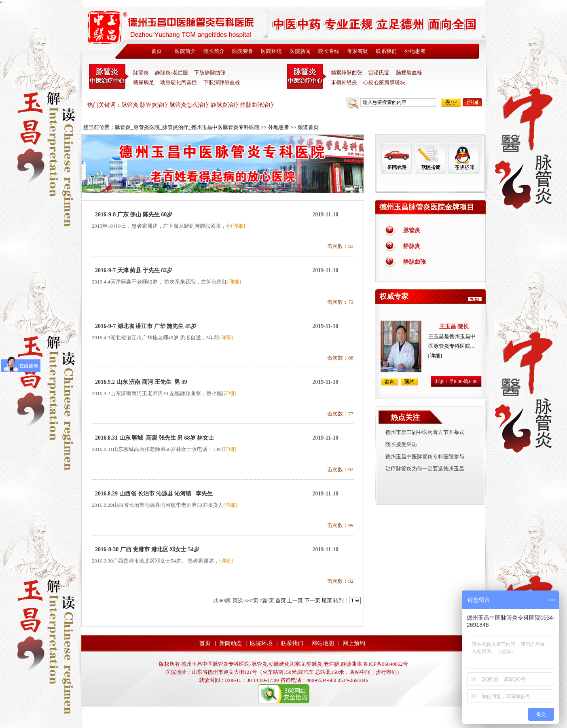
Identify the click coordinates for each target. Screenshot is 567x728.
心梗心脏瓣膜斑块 (384, 82)
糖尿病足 (144, 82)
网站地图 (323, 643)
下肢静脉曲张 (210, 73)
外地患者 (415, 51)
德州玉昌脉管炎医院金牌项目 (427, 207)
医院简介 (185, 51)
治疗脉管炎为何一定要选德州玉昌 (425, 469)
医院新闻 (300, 51)
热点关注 (405, 417)
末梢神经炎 (344, 82)
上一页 (295, 600)
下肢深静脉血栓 (222, 82)
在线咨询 (463, 158)
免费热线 (431, 183)
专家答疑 (358, 51)
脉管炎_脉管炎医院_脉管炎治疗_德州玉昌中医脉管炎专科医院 (187, 127)
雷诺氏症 (379, 73)
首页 (157, 51)
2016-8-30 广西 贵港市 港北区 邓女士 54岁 (147, 549)
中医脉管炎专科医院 (109, 76)
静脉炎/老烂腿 (171, 73)
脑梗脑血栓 (409, 73)
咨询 (472, 102)
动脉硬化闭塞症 (179, 82)
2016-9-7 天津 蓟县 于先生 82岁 (134, 270)
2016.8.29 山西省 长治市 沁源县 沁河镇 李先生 (154, 494)
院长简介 (214, 51)
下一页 (312, 600)
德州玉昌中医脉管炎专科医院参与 (425, 456)
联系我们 (386, 51)
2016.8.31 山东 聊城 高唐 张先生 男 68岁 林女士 (154, 438)
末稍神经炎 (307, 76)
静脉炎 (412, 246)
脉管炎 (141, 73)
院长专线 (329, 51)
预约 (409, 382)
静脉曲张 (415, 262)
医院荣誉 (243, 51)
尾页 (327, 600)
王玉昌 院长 (454, 327)
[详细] (238, 226)
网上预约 (354, 643)
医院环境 (271, 51)
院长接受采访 (401, 444)
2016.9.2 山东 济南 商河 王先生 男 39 (141, 382)
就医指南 (430, 158)
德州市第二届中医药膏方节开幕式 (425, 432)
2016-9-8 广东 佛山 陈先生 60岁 (134, 215)
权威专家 (394, 296)
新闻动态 (231, 643)
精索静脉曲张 (347, 73)
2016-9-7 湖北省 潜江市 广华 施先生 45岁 (146, 326)
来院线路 (396, 158)
